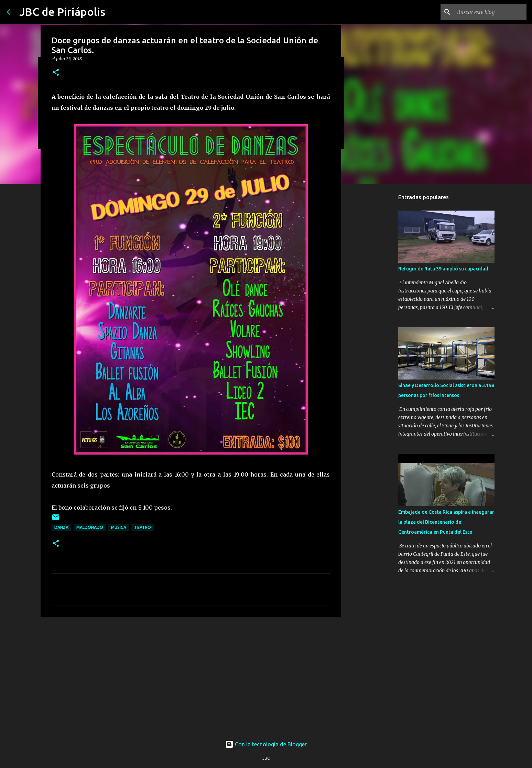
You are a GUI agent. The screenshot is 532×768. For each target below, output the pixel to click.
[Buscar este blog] (490, 12)
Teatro (143, 527)
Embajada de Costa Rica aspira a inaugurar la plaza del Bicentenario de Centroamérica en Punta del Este (446, 522)
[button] (56, 73)
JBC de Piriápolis (62, 12)
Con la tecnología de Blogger (266, 744)
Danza (61, 527)
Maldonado (90, 527)
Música (119, 527)
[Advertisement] (191, 675)
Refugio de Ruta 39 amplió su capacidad (443, 269)
